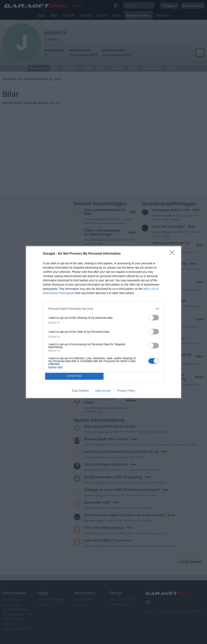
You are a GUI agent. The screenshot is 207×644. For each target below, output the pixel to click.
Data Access (103, 391)
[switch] (154, 318)
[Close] (173, 254)
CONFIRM (74, 376)
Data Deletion (81, 391)
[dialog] (103, 322)
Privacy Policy (126, 391)
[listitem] (103, 309)
